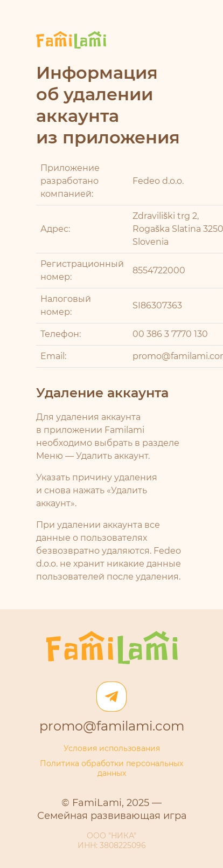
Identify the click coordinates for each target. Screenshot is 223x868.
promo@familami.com (112, 727)
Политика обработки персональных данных (111, 769)
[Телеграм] (111, 697)
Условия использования (112, 749)
